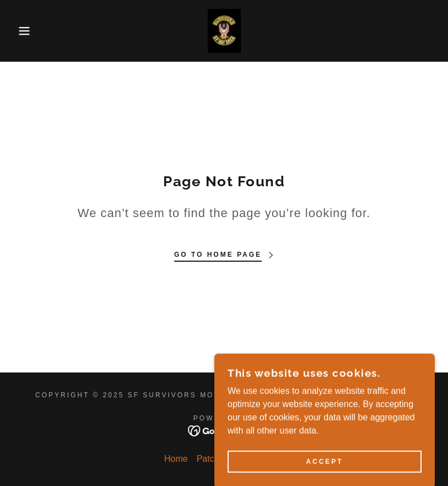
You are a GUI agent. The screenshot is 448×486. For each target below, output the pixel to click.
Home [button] (176, 459)
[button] (22, 31)
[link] (224, 31)
